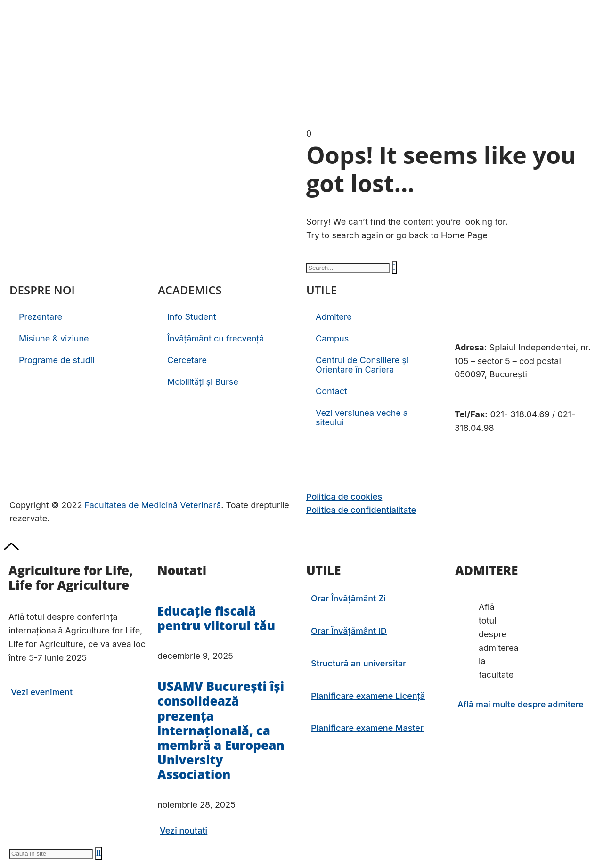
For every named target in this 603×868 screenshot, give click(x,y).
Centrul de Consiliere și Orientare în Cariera (362, 365)
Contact (331, 391)
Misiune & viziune (54, 338)
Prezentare (41, 317)
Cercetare (187, 360)
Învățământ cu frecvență (216, 338)
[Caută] (395, 267)
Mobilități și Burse (203, 382)
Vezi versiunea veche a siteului (362, 418)
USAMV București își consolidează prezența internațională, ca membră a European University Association (221, 730)
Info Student (192, 317)
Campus (332, 338)
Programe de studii (57, 360)
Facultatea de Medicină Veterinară (153, 505)
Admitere (334, 317)
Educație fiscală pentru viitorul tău (216, 618)
